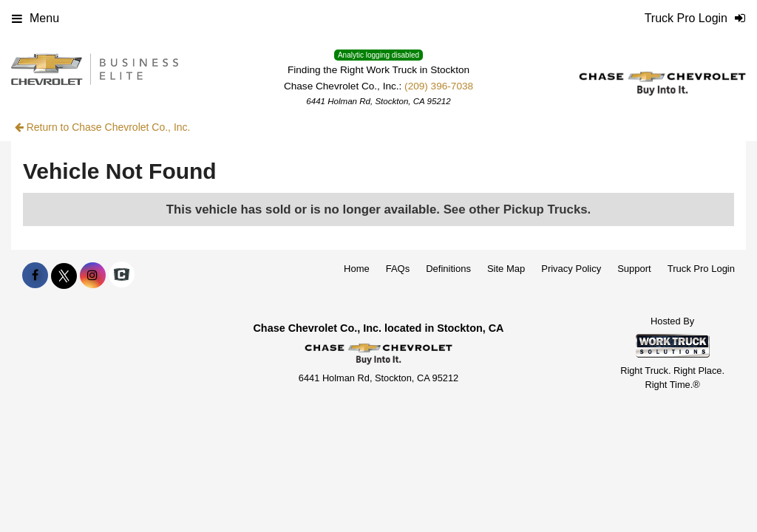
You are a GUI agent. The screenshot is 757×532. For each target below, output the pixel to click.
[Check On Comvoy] (122, 276)
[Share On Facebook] (35, 276)
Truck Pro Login (701, 269)
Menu (35, 18)
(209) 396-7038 (439, 86)
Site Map (506, 269)
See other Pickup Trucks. (517, 209)
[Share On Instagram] (93, 276)
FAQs (398, 269)
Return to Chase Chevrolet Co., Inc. (103, 127)
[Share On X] (64, 276)
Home (357, 269)
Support (634, 269)
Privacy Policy (571, 269)
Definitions (448, 269)
